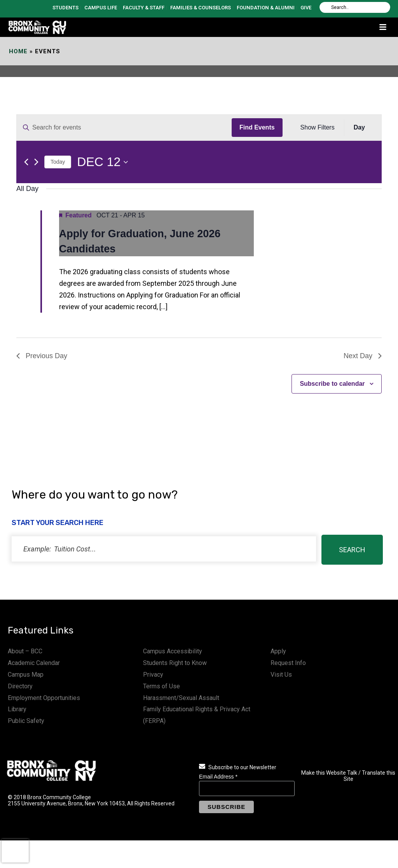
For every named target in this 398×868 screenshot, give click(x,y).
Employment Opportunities (44, 698)
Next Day (363, 356)
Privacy (153, 675)
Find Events (257, 127)
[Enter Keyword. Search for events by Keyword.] (124, 128)
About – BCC (25, 651)
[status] (164, 549)
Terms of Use (161, 686)
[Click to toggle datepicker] (102, 162)
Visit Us (281, 675)
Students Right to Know (175, 663)
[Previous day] (26, 162)
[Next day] (36, 162)
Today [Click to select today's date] (58, 162)
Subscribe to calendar (332, 384)
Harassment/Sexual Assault (181, 698)
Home (18, 51)
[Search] (355, 7)
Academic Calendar (34, 663)
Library (17, 709)
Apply (278, 651)
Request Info (288, 663)
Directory (20, 686)
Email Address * (218, 777)
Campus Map (26, 675)
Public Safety (26, 721)
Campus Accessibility (173, 651)
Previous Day (42, 356)
